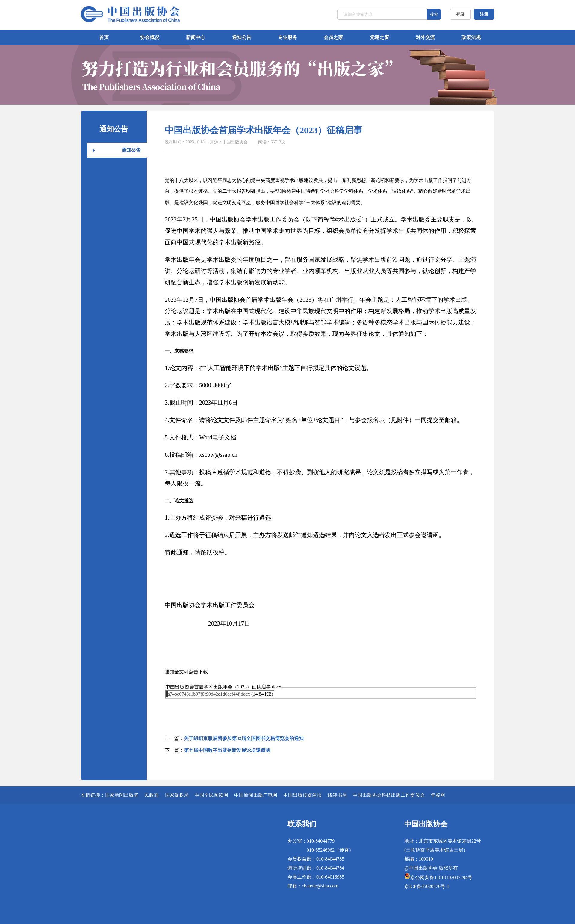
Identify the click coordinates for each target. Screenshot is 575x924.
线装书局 (337, 795)
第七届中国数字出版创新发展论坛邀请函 (227, 750)
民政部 (152, 795)
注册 (484, 14)
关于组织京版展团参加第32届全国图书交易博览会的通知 (244, 738)
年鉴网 (438, 795)
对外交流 (425, 37)
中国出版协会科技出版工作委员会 (389, 795)
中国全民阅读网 (211, 795)
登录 (460, 15)
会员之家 (333, 37)
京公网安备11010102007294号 (441, 877)
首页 (104, 37)
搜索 (434, 14)
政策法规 (471, 37)
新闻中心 (196, 37)
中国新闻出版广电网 (256, 795)
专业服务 (287, 37)
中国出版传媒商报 (302, 795)
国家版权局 (177, 795)
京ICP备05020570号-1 (427, 886)
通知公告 (242, 37)
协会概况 (150, 37)
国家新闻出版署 (122, 795)
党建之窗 (379, 37)
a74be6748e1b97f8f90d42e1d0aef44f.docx (209, 694)
